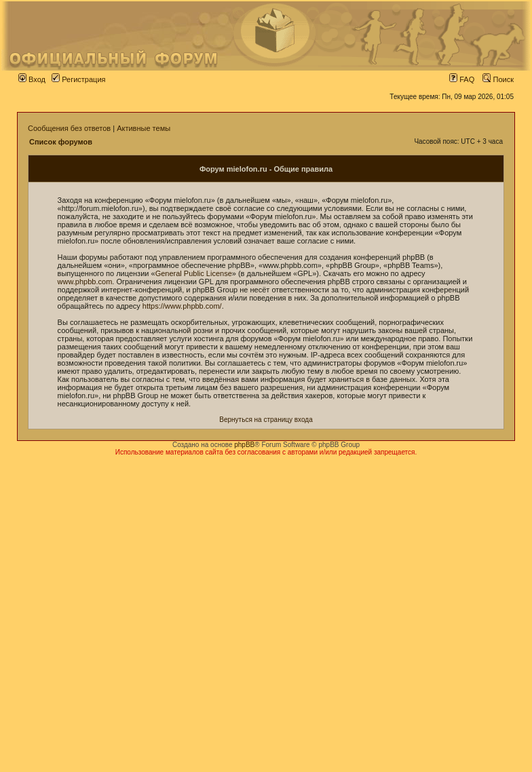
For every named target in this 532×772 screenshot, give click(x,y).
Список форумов (61, 142)
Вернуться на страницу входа (266, 420)
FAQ (462, 79)
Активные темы (144, 128)
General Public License (194, 273)
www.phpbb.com (85, 282)
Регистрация (78, 79)
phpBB (244, 445)
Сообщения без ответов (69, 128)
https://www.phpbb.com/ (182, 306)
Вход (32, 79)
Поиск (498, 79)
